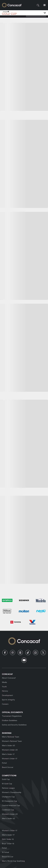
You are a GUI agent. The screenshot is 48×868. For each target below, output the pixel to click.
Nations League (8, 788)
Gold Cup (6, 779)
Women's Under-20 (10, 750)
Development (7, 695)
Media (4, 682)
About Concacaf (9, 678)
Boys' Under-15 (8, 844)
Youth (4, 687)
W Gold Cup (7, 784)
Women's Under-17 (10, 759)
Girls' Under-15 (8, 839)
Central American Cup (11, 806)
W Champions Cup (9, 801)
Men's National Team (10, 737)
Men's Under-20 (8, 746)
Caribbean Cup (8, 810)
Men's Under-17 (8, 754)
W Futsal (5, 852)
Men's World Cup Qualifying (13, 861)
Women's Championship (12, 792)
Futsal (4, 763)
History (5, 691)
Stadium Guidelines (10, 721)
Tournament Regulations (12, 716)
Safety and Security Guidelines (14, 725)
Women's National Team (12, 741)
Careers (5, 704)
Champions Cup (8, 797)
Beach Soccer (8, 767)
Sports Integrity (8, 700)
